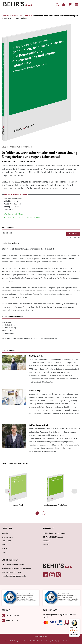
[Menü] (76, 4)
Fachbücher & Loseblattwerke (54, 533)
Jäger (12, 147)
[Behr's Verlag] (18, 4)
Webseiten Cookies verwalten (68, 641)
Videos (4, 548)
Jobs (4, 545)
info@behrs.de (8, 330)
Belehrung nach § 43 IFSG (12, 572)
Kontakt (5, 533)
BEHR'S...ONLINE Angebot (53, 537)
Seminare (47, 541)
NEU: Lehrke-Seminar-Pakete (13, 564)
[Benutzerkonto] (64, 4)
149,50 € (73, 234)
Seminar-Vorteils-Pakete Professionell (16, 568)
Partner (5, 552)
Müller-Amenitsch (24, 147)
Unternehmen (7, 537)
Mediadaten (6, 541)
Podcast (46, 545)
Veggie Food (18, 505)
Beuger (5, 147)
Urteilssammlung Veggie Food (56, 505)
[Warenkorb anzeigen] (70, 4)
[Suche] (57, 4)
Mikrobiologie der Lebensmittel (14, 576)
